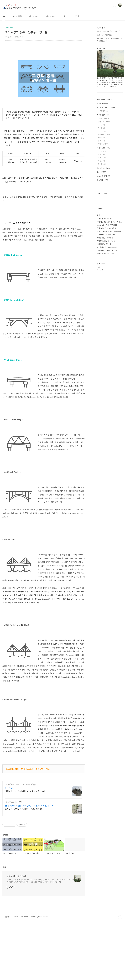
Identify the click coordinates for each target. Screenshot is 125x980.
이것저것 (100, 290)
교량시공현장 (104, 172)
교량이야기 (101, 322)
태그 (65, 16)
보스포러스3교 (108, 302)
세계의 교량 (51, 16)
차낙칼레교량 (101, 299)
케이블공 (115, 322)
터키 (114, 306)
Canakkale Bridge (106, 168)
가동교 (108, 322)
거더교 (101, 125)
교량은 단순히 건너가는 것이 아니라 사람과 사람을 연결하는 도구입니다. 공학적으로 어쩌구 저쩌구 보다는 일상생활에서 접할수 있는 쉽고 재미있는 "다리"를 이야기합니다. (40, 938)
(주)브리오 (10, 796)
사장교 (101, 137)
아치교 (101, 128)
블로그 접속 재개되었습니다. (106, 35)
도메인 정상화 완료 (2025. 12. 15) (108, 31)
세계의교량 (101, 315)
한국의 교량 (34, 16)
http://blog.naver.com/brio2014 (18, 793)
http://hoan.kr (11, 810)
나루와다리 (103, 111)
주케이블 (109, 315)
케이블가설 (101, 309)
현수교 (101, 141)
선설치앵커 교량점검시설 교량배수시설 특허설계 (25, 800)
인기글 (107, 193)
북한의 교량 (103, 144)
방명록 (77, 16)
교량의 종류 (17, 16)
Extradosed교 (104, 134)
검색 (115, 5)
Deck (99, 296)
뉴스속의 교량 (104, 176)
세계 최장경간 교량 (103, 293)
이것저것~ (102, 180)
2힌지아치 (106, 296)
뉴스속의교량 (101, 318)
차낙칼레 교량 (102, 312)
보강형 (106, 325)
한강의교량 (114, 296)
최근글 (99, 193)
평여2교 (108, 306)
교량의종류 (103, 103)
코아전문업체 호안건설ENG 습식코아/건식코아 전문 (29, 814)
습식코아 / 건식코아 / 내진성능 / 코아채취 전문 (24, 817)
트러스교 (102, 131)
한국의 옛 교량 (104, 122)
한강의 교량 (104, 118)
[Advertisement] (44, 54)
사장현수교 (118, 302)
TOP (120, 975)
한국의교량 (111, 312)
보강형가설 (108, 290)
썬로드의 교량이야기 (16, 934)
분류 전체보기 (104, 99)
